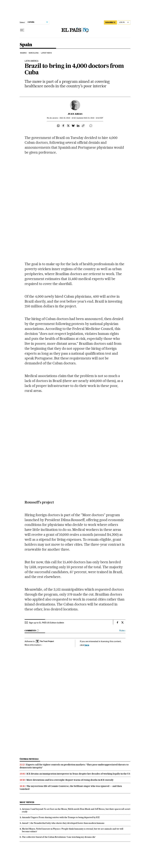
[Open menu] (22, 30)
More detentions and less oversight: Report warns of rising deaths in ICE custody (70, 780)
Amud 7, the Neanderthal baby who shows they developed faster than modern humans (63, 823)
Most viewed (27, 802)
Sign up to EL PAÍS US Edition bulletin (47, 623)
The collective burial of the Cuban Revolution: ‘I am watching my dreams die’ (59, 837)
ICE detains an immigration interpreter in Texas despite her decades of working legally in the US (78, 774)
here (87, 645)
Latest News (46, 53)
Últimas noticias (29, 759)
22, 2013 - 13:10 (68, 118)
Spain (26, 45)
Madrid (23, 53)
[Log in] (124, 22)
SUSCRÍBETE (110, 22)
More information (33, 645)
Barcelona (34, 53)
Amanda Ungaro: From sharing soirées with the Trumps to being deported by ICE (61, 817)
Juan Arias (75, 114)
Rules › (122, 631)
